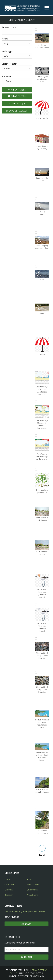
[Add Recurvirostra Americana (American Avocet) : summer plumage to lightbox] (36, 571)
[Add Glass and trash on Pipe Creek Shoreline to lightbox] (36, 639)
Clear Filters (17, 96)
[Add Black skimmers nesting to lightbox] (36, 537)
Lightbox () (17, 103)
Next (42, 855)
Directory (9, 890)
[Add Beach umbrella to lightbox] (36, 97)
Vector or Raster (9, 64)
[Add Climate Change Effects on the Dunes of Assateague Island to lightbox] (36, 402)
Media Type (7, 51)
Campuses (9, 884)
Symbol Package (17, 111)
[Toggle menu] (47, 8)
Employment (33, 890)
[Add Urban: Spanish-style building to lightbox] (36, 131)
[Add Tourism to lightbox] (36, 334)
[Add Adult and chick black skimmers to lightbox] (36, 503)
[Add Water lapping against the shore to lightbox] (36, 232)
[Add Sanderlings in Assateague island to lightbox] (36, 63)
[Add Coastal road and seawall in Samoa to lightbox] (36, 774)
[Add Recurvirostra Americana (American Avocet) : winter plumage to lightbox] (36, 605)
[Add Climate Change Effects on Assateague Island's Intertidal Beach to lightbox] (36, 368)
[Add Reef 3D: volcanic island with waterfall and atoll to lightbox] (36, 706)
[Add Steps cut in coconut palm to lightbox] (36, 808)
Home (10, 20)
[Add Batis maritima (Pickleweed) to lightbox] (36, 469)
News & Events (34, 884)
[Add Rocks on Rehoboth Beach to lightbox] (36, 29)
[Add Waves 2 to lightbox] (36, 300)
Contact (26, 924)
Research (9, 895)
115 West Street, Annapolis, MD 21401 (25, 911)
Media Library (26, 20)
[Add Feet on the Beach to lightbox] (36, 199)
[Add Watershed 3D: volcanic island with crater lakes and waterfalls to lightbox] (36, 740)
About (29, 879)
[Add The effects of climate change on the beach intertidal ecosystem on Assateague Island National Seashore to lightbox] (36, 436)
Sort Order (7, 76)
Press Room (32, 895)
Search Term (9, 27)
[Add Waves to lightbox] (36, 266)
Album (5, 39)
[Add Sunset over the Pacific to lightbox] (36, 165)
